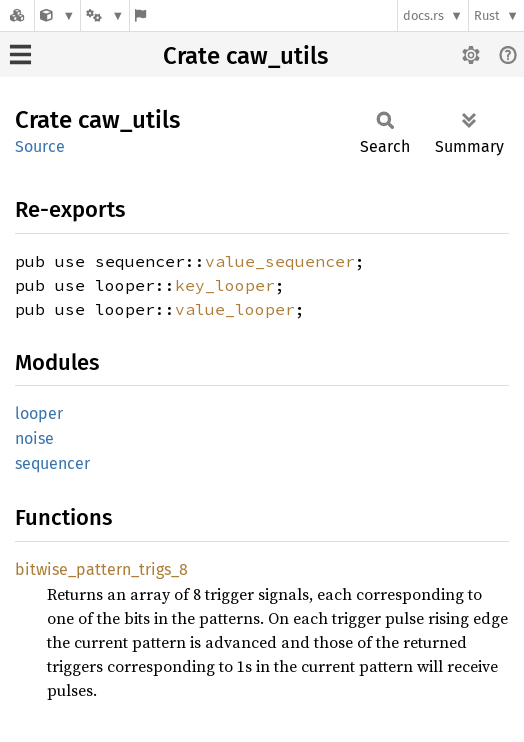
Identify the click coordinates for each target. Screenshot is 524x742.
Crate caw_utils (245, 56)
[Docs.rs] (17, 15)
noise (34, 438)
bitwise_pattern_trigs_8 (101, 569)
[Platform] (105, 15)
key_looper (225, 285)
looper (39, 413)
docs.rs (423, 15)
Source (40, 146)
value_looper (235, 309)
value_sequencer (280, 261)
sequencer (52, 463)
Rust (487, 15)
